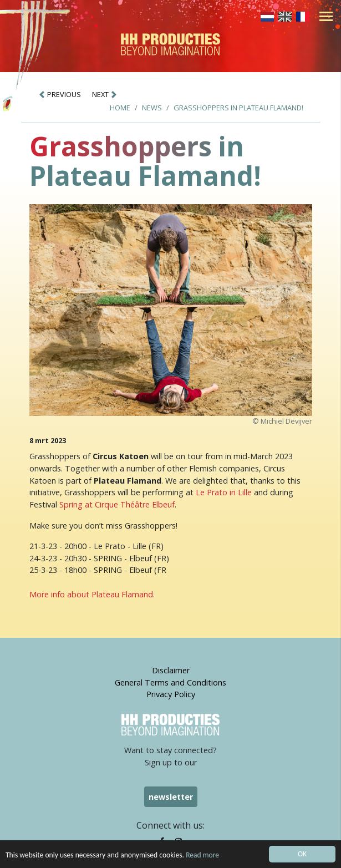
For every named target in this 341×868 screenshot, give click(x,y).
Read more (202, 856)
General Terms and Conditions (170, 682)
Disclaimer (171, 670)
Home (120, 108)
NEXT (105, 94)
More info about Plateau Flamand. (92, 594)
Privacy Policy (171, 694)
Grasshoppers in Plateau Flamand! (238, 108)
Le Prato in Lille (224, 492)
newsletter (171, 797)
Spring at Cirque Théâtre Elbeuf (117, 504)
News (152, 108)
